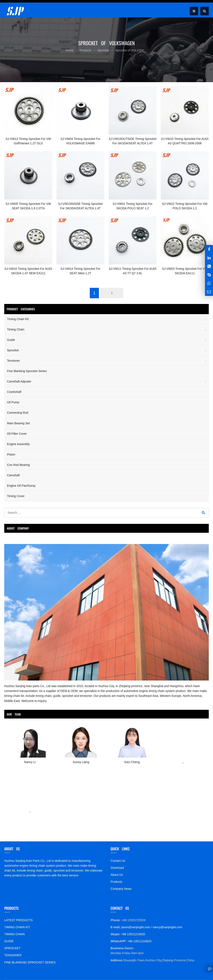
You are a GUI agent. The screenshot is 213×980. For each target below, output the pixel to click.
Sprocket (13, 350)
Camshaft (13, 475)
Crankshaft (14, 392)
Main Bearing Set (18, 423)
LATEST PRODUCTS (18, 920)
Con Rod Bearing (18, 465)
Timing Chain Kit (18, 319)
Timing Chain (16, 329)
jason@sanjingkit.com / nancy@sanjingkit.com (151, 927)
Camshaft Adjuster (19, 381)
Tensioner (13, 361)
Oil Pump (13, 402)
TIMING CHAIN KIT (17, 927)
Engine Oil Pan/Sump (21, 486)
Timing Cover (16, 496)
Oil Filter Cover (17, 434)
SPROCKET (12, 948)
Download (117, 868)
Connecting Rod (18, 413)
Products (116, 882)
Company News (121, 889)
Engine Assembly (18, 444)
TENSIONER (13, 955)
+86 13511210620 (133, 934)
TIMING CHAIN (14, 934)
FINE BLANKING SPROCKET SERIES (30, 962)
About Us (117, 875)
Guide (11, 340)
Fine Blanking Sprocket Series (27, 371)
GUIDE (9, 941)
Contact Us (118, 861)
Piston (11, 454)
